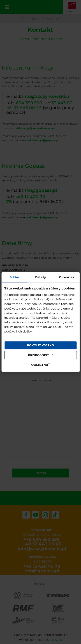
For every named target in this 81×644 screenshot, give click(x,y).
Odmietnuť (41, 365)
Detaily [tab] (41, 277)
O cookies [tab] (67, 277)
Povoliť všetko (40, 345)
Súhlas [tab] (15, 277)
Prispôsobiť (41, 355)
